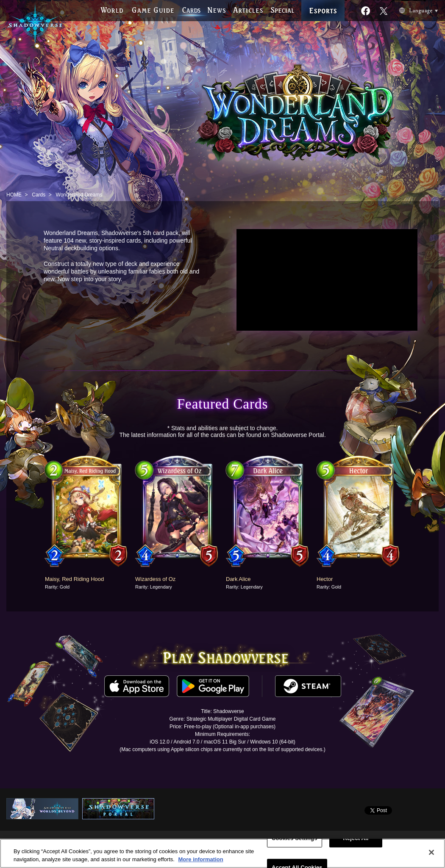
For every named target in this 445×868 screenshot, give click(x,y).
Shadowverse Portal (297, 435)
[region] (222, 853)
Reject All (356, 839)
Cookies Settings (295, 839)
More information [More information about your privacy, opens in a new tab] (200, 859)
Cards (39, 195)
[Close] (431, 852)
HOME (14, 195)
